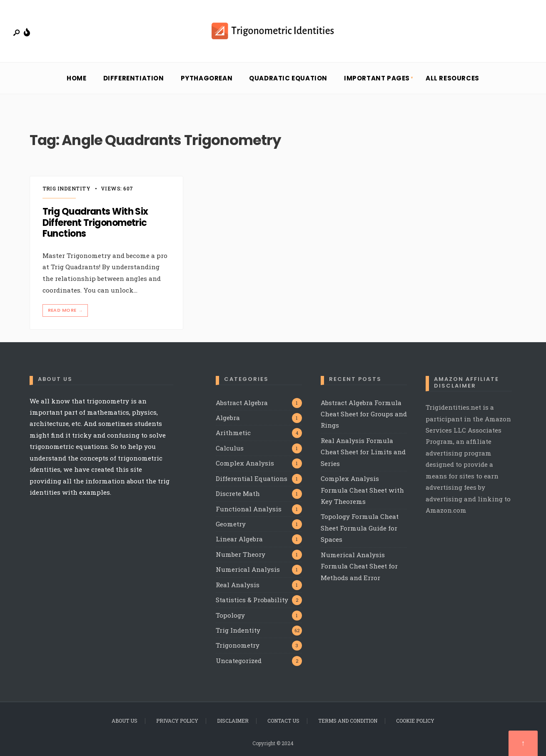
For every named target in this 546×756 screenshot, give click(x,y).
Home (76, 78)
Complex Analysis (245, 463)
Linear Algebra (239, 539)
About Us (125, 721)
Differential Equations (252, 478)
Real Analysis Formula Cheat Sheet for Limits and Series (363, 452)
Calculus (230, 448)
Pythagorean (207, 78)
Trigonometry (238, 645)
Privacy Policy (177, 721)
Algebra (228, 418)
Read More (66, 310)
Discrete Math (238, 493)
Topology (230, 615)
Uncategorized (239, 661)
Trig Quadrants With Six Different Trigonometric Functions (95, 223)
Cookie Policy (415, 721)
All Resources (453, 78)
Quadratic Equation (288, 78)
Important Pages (377, 78)
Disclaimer (233, 721)
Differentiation (134, 78)
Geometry (231, 524)
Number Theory (241, 554)
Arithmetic (233, 433)
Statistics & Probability (252, 600)
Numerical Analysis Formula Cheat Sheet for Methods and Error (359, 566)
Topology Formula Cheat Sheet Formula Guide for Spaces (360, 528)
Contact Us (283, 721)
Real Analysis (238, 585)
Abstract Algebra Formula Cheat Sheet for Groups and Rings (364, 414)
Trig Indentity (67, 188)
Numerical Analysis (248, 569)
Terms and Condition (348, 721)
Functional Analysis (249, 509)
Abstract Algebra (242, 403)
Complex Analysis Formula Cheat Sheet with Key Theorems (362, 490)
